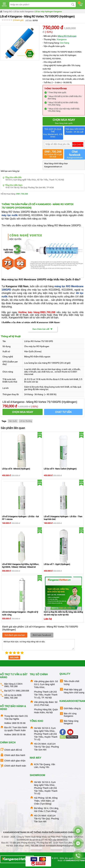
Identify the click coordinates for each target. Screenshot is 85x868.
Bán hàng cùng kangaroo (69, 722)
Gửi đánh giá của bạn (15, 635)
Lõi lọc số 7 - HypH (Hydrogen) (57, 564)
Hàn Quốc (13, 421)
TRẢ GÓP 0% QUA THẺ (53, 133)
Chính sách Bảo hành (13, 755)
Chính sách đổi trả (11, 750)
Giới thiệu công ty (70, 708)
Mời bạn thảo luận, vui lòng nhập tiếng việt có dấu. (38, 645)
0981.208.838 (22, 691)
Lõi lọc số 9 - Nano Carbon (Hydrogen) (60, 469)
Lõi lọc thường (26, 421)
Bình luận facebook (42, 635)
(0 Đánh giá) (18, 20)
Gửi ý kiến (14, 658)
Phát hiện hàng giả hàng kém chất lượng (72, 691)
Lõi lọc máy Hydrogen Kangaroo (48, 12)
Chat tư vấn (63, 412)
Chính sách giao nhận (13, 760)
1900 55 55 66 (19, 723)
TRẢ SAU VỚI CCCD (75, 131)
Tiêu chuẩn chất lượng (69, 682)
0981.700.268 (22, 194)
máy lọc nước (10, 215)
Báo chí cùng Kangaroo (68, 714)
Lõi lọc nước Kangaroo (23, 12)
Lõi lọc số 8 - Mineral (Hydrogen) (16, 469)
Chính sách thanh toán (13, 766)
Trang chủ (6, 12)
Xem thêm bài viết (42, 329)
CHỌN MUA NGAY (23, 412)
